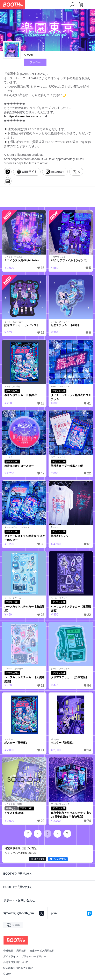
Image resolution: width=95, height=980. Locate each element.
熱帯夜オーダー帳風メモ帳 (67, 466)
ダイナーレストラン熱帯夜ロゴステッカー (71, 397)
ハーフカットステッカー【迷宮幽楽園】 (71, 609)
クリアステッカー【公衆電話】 (70, 677)
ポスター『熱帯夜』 (16, 743)
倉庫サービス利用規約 (42, 951)
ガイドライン (11, 956)
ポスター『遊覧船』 (63, 743)
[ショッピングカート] (81, 5)
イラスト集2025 (14, 813)
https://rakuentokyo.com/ (24, 116)
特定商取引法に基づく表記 (18, 968)
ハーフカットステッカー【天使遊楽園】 (24, 679)
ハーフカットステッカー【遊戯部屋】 (24, 609)
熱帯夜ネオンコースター (19, 466)
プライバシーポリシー (34, 956)
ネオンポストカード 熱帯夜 (21, 395)
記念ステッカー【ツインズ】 (22, 325)
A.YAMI (28, 55)
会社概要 (8, 951)
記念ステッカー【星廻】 (65, 325)
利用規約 (21, 951)
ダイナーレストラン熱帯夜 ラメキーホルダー (25, 538)
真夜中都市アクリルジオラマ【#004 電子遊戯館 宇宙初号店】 (71, 815)
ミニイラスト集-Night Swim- (22, 260)
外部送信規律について (16, 962)
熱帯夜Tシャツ (60, 536)
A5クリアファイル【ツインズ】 (70, 260)
